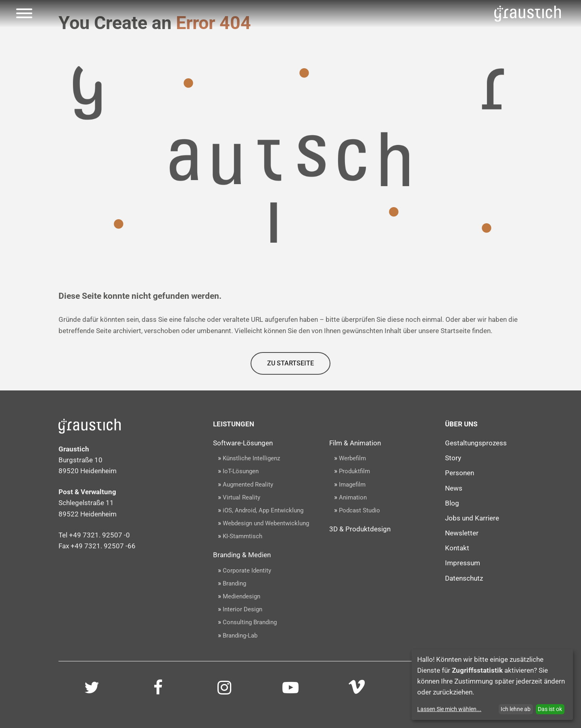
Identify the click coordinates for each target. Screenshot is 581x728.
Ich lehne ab (516, 709)
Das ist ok (550, 709)
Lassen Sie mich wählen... (449, 709)
